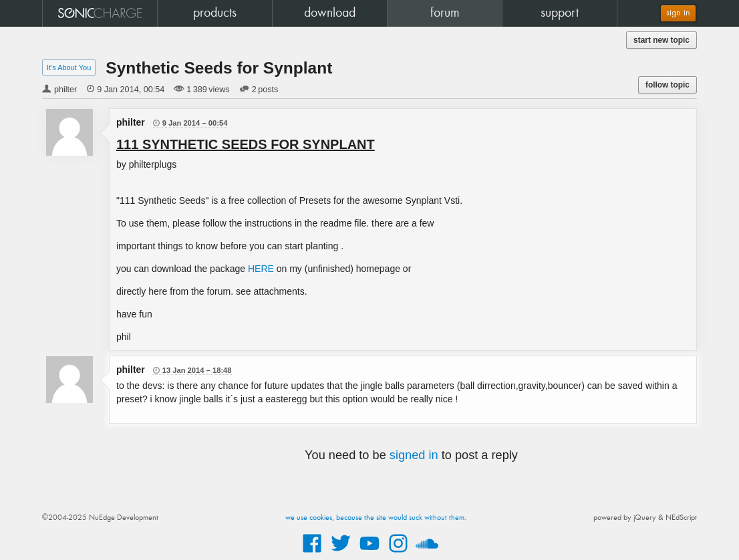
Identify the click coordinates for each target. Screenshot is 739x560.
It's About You (69, 67)
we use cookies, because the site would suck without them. (376, 518)
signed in (414, 455)
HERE (261, 269)
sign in (678, 13)
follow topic (668, 85)
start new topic (661, 40)
